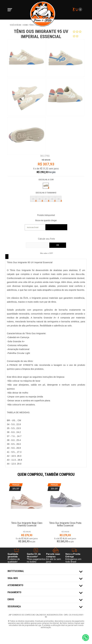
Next (86, 477)
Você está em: (16, 25)
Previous (6, 477)
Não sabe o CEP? (47, 253)
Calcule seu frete (46, 239)
